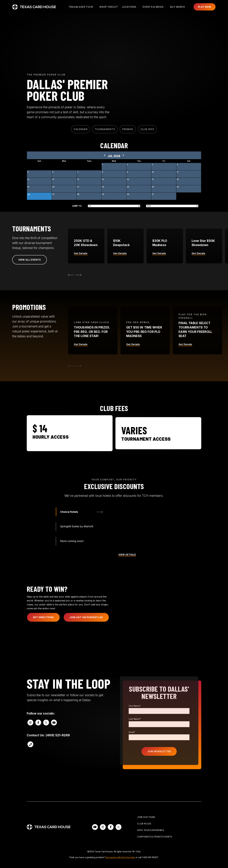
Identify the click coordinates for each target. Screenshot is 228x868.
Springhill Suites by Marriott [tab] (77, 537)
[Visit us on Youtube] (54, 733)
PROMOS (128, 129)
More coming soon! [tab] (72, 552)
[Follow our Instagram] (103, 827)
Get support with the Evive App (120, 857)
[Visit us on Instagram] (30, 733)
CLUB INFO (147, 129)
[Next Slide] (79, 275)
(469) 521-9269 (58, 746)
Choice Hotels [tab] (69, 523)
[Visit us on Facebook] (38, 733)
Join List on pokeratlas (86, 628)
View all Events (30, 260)
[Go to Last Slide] (70, 275)
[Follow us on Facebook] (111, 827)
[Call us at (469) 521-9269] (30, 755)
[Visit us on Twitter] (46, 733)
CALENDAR (81, 129)
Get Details (81, 355)
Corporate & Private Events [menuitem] (155, 837)
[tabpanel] (142, 546)
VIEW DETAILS (127, 565)
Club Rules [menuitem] (144, 824)
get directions (43, 628)
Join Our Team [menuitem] (146, 817)
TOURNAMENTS (105, 129)
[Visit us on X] (119, 827)
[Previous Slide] (70, 377)
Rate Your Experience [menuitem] (151, 830)
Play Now (205, 7)
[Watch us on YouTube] (95, 827)
